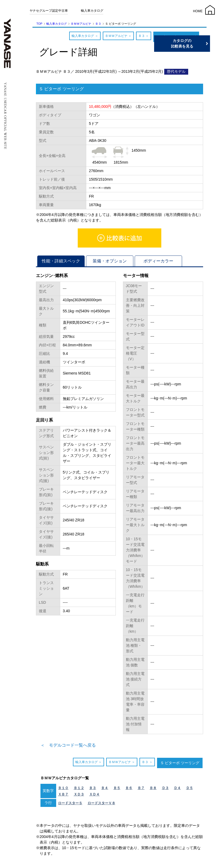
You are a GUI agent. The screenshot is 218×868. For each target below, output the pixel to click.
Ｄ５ (190, 788)
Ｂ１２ (79, 788)
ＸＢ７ (63, 794)
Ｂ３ (98, 24)
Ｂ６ (129, 788)
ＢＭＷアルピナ (81, 24)
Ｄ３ (165, 788)
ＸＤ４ (94, 794)
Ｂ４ (105, 788)
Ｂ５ (117, 788)
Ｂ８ (153, 788)
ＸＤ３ (79, 794)
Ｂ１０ (63, 788)
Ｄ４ (177, 788)
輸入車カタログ (92, 11)
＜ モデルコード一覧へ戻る (68, 745)
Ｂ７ (141, 788)
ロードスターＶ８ (101, 803)
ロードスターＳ (70, 803)
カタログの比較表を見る (193, 43)
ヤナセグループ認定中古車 (49, 11)
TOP (39, 24)
